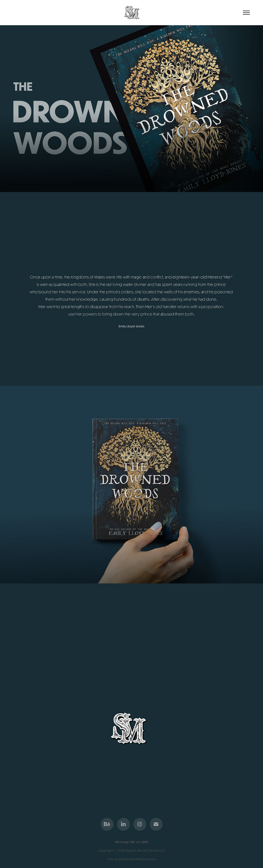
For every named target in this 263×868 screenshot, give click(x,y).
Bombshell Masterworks (137, 859)
